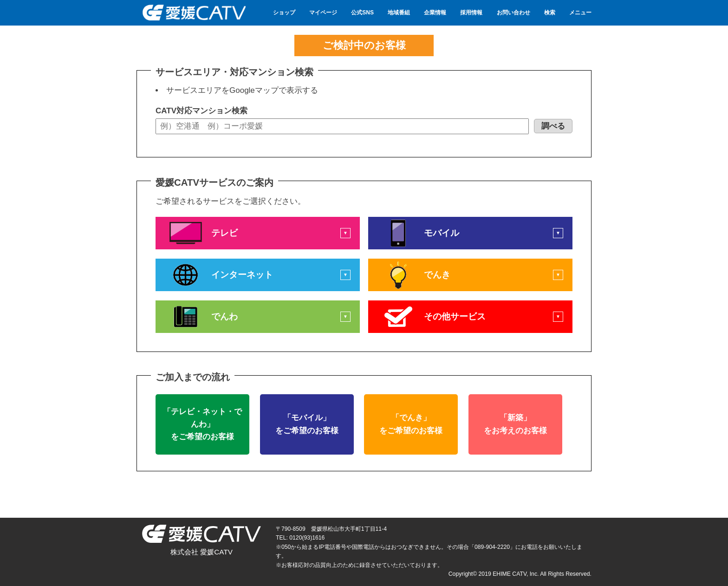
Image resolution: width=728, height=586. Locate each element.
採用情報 (471, 13)
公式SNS (362, 13)
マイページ (323, 13)
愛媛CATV (193, 13)
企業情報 (435, 13)
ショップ (284, 13)
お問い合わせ (513, 13)
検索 (550, 13)
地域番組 (399, 13)
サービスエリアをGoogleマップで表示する (242, 90)
